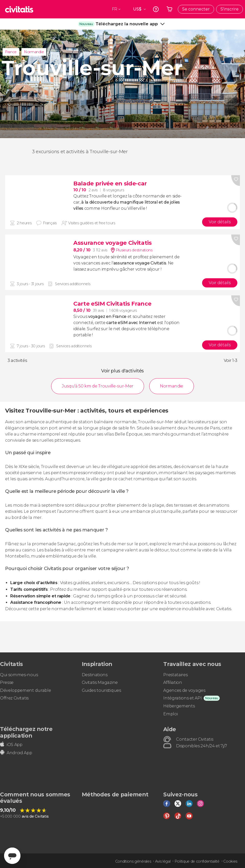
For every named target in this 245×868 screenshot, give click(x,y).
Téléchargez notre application (26, 732)
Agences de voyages (184, 690)
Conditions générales (133, 861)
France (11, 52)
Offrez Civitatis (14, 698)
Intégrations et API (182, 698)
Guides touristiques (101, 690)
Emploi (170, 714)
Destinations (95, 675)
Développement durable (25, 690)
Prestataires (175, 675)
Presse (7, 682)
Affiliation (173, 682)
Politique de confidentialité (197, 861)
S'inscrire (230, 9)
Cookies (230, 861)
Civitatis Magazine (100, 682)
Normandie (34, 52)
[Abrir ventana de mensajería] (12, 856)
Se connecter (196, 9)
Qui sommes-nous (19, 675)
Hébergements (179, 706)
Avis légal (163, 861)
